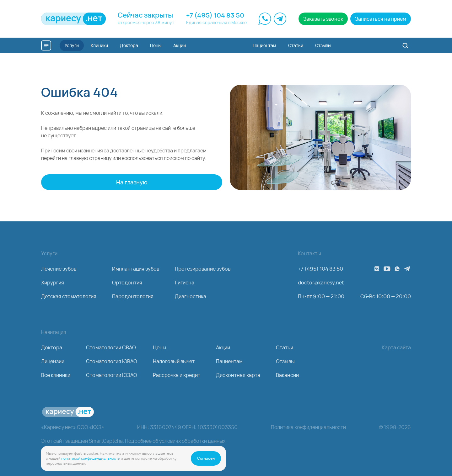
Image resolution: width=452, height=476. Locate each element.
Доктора (52, 347)
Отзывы (285, 361)
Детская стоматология (69, 296)
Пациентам (229, 361)
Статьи (285, 347)
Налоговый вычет (174, 361)
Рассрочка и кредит (177, 375)
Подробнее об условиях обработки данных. (176, 441)
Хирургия (53, 283)
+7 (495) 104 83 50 (215, 15)
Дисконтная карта (238, 375)
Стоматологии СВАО (111, 347)
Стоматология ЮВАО (112, 361)
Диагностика (191, 296)
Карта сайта (396, 347)
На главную (132, 182)
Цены (160, 347)
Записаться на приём (381, 19)
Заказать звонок (323, 19)
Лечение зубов (59, 269)
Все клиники (56, 375)
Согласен (206, 458)
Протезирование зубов (203, 269)
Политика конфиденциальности (308, 427)
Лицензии (53, 361)
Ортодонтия (127, 283)
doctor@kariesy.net (321, 283)
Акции (223, 347)
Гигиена (185, 283)
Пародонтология (133, 296)
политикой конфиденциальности (91, 458)
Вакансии (287, 375)
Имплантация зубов (136, 269)
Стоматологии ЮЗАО (112, 375)
